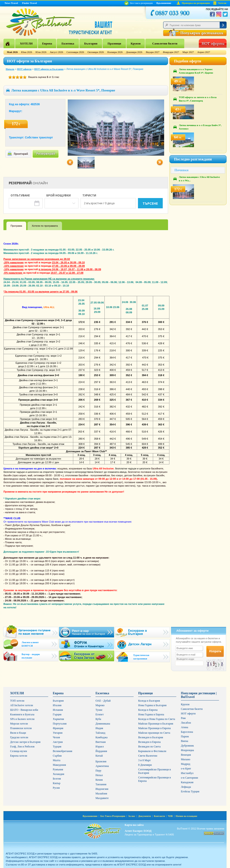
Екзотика (68, 43)
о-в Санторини (189, 778)
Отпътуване (20, 196)
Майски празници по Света (154, 733)
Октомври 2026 (96, 52)
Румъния (58, 769)
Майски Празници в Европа (154, 728)
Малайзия (101, 794)
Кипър (57, 783)
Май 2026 (12, 52)
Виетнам (101, 742)
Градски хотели (19, 737)
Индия (99, 728)
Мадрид (186, 764)
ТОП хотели (17, 701)
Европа (47, 43)
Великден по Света (149, 747)
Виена (185, 741)
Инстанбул (187, 773)
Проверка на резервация (196, 3)
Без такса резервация (139, 3)
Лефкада (186, 787)
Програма (16, 226)
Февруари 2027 (171, 52)
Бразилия (101, 761)
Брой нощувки (59, 196)
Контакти (159, 816)
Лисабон (186, 723)
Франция (58, 728)
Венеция (186, 755)
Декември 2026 (134, 52)
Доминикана (103, 724)
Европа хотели (19, 756)
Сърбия (57, 756)
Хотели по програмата (45, 226)
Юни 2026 (27, 52)
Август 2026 (56, 52)
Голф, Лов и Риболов (22, 747)
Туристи (89, 196)
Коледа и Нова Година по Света (157, 719)
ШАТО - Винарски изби (24, 710)
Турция (57, 747)
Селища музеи (19, 751)
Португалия (60, 724)
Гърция (57, 714)
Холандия (59, 774)
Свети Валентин (148, 756)
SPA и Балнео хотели (22, 719)
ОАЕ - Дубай (103, 701)
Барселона (187, 732)
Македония (59, 765)
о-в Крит (186, 769)
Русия (56, 788)
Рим (183, 718)
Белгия (57, 779)
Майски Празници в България (156, 724)
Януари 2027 (153, 52)
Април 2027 (204, 52)
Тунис (99, 710)
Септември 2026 (75, 52)
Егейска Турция (190, 791)
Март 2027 (188, 52)
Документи (144, 816)
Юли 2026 (41, 52)
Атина (184, 727)
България (91, 43)
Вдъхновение (164, 3)
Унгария (58, 733)
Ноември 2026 (115, 52)
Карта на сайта (134, 825)
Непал (99, 775)
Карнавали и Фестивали (152, 751)
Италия (57, 705)
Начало (10, 69)
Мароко (100, 705)
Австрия (58, 742)
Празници (114, 43)
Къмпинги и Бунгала (22, 714)
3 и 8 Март (144, 760)
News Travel (11, 3)
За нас (132, 816)
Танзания (101, 784)
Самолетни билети (165, 43)
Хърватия (58, 719)
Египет (100, 714)
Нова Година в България (152, 705)
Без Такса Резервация (113, 816)
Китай (99, 756)
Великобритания (63, 751)
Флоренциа (187, 750)
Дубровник (187, 746)
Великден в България (151, 737)
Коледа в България (149, 701)
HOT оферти (24, 69)
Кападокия (187, 782)
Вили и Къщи (18, 733)
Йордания (101, 751)
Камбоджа (101, 737)
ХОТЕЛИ (26, 43)
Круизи (136, 43)
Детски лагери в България (25, 742)
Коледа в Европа (148, 710)
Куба (98, 719)
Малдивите (102, 798)
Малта (57, 760)
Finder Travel (29, 3)
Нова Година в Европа (151, 714)
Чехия (56, 737)
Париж (185, 736)
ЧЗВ (170, 816)
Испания (58, 710)
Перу (98, 771)
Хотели (222, 3)
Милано (186, 759)
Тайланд (100, 733)
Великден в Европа (149, 742)
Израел (100, 747)
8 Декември (145, 765)
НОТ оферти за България (49, 69)
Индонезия (102, 789)
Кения (99, 780)
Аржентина (102, 766)
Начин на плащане (186, 816)
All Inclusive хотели (22, 705)
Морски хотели (19, 724)
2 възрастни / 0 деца (99, 203)
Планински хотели (21, 728)
